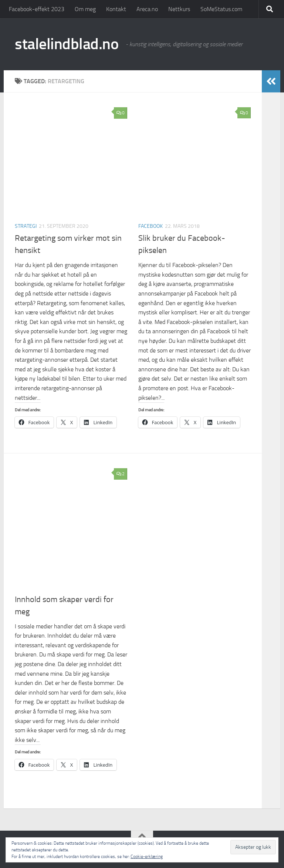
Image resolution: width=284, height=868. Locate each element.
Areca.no (147, 9)
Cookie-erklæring (147, 857)
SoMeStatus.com (221, 9)
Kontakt (116, 9)
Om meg (85, 9)
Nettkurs (179, 9)
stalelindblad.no (67, 44)
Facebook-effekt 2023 (37, 9)
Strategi (26, 226)
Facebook (151, 226)
